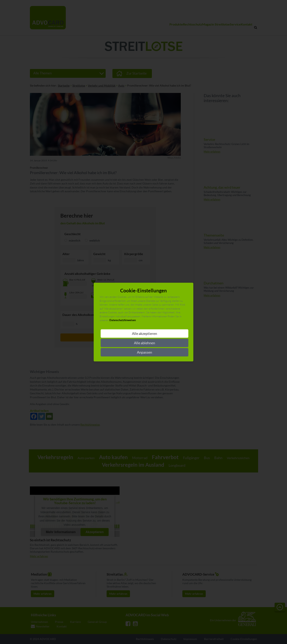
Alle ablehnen (144, 343)
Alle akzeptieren (144, 333)
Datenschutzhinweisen (123, 320)
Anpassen (144, 352)
